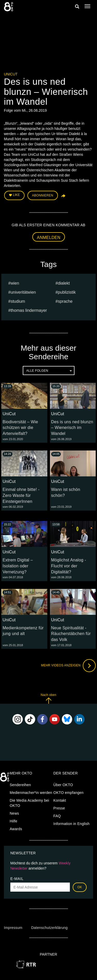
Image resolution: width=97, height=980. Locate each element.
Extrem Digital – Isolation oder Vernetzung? (18, 566)
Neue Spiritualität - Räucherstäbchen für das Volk (71, 634)
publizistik (67, 292)
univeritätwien (23, 292)
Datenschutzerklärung (49, 928)
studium (18, 301)
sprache (65, 301)
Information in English (71, 824)
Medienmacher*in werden (31, 793)
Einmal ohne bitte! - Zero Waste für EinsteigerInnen (21, 495)
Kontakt (60, 800)
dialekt (64, 283)
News (14, 813)
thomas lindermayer (29, 310)
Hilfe (14, 821)
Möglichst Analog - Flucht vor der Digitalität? (69, 566)
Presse (59, 808)
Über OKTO (63, 785)
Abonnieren (43, 195)
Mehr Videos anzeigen (68, 666)
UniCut (11, 74)
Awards (16, 829)
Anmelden (49, 238)
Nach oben (48, 698)
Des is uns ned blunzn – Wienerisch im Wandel (72, 428)
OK (80, 887)
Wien (15, 283)
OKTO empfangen (68, 793)
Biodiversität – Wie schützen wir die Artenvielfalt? (20, 428)
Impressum (13, 928)
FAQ (57, 816)
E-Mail (17, 879)
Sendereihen (20, 785)
